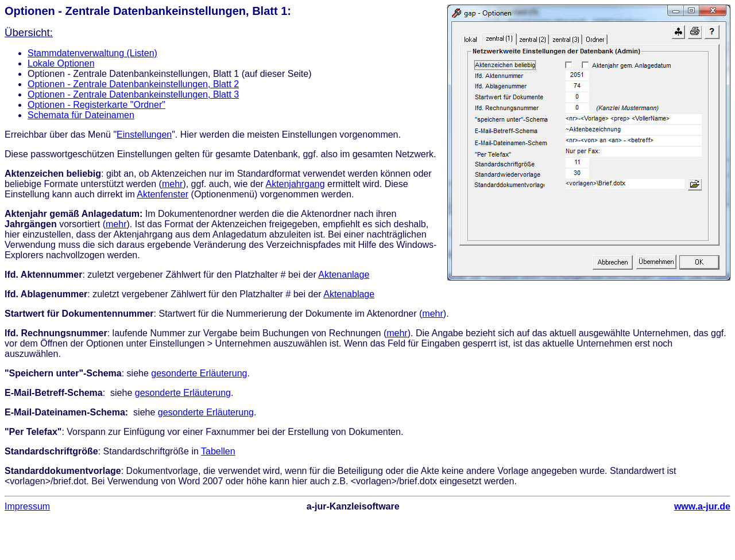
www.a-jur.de (702, 506)
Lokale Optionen (61, 63)
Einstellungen (144, 135)
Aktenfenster (163, 194)
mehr (172, 184)
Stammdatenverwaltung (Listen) (92, 53)
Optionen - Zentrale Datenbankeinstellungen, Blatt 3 (133, 94)
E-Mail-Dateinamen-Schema (65, 412)
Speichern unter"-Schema (65, 373)
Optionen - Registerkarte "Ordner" (96, 105)
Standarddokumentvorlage (63, 471)
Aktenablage (349, 294)
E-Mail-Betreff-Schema (54, 393)
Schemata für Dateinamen (81, 115)
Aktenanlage (344, 275)
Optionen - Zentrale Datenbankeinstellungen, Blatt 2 (133, 84)
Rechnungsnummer (64, 333)
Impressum (27, 506)
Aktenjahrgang (295, 184)
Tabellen (218, 451)
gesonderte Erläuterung (199, 373)
